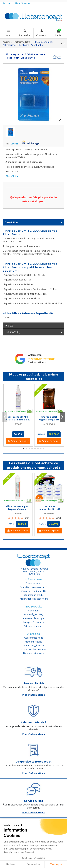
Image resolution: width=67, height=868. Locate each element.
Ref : (8, 144)
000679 (18, 514)
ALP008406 (49, 424)
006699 (18, 424)
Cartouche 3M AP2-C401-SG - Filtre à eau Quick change (18, 420)
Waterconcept (35, 355)
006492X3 (49, 514)
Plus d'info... (13, 176)
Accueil (7, 3)
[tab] (33, 223)
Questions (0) (33, 332)
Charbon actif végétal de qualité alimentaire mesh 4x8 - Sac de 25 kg (49, 421)
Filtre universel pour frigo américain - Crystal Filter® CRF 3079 (18, 510)
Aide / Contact (23, 3)
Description (33, 222)
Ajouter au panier (18, 441)
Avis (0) (33, 326)
